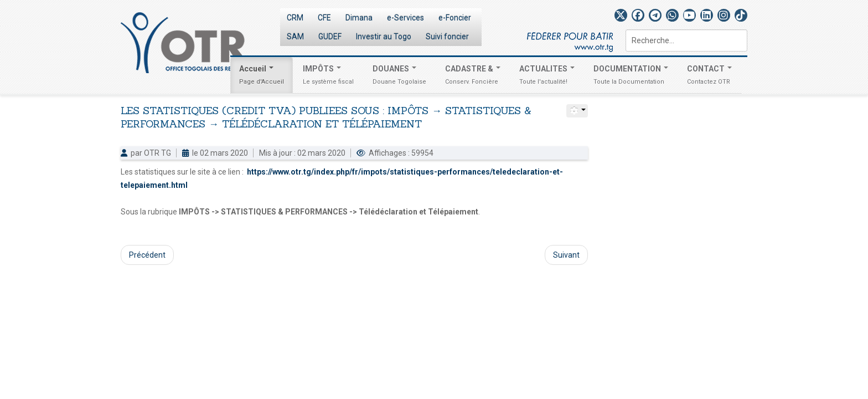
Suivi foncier (447, 37)
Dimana (359, 18)
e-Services (405, 18)
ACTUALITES (547, 76)
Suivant (566, 255)
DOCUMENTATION (631, 76)
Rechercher (626, 30)
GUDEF (330, 37)
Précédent (147, 255)
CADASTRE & (473, 76)
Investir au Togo (384, 37)
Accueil (262, 76)
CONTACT (709, 76)
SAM (295, 37)
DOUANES (399, 76)
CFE (324, 18)
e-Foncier (455, 18)
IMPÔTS (328, 76)
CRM (295, 18)
